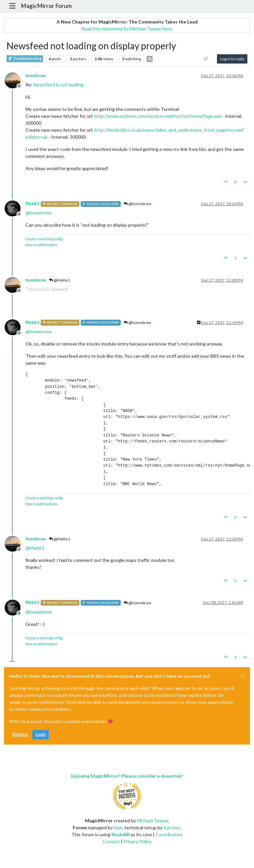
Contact (111, 841)
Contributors (169, 834)
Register (20, 734)
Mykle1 (32, 204)
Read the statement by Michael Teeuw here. (127, 29)
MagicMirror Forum (46, 6)
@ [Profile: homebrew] (39, 213)
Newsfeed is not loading (58, 85)
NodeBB (121, 834)
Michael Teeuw (153, 821)
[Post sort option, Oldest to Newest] (206, 59)
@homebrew (137, 204)
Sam (118, 827)
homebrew (36, 76)
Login (41, 734)
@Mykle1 (60, 280)
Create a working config (44, 239)
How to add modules (41, 245)
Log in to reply (232, 59)
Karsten (172, 827)
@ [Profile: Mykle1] (35, 548)
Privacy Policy (137, 841)
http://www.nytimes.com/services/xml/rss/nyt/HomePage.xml (158, 116)
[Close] (242, 676)
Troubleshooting (25, 59)
